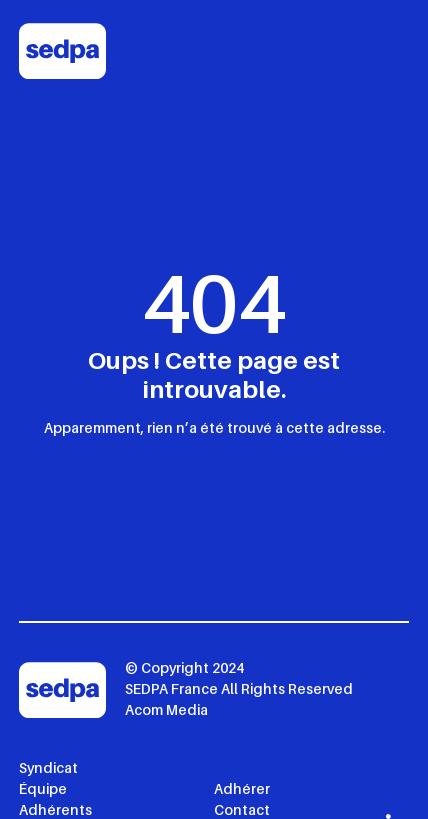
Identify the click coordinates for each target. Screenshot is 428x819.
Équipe (43, 788)
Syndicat (48, 767)
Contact (242, 809)
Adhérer (242, 788)
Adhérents (55, 809)
